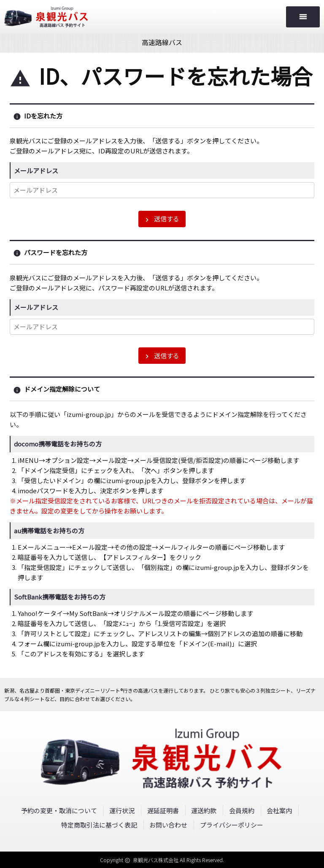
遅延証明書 (163, 810)
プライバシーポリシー (232, 825)
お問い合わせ (168, 825)
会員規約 (242, 810)
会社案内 (279, 810)
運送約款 (204, 810)
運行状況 (122, 810)
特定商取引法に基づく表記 (99, 825)
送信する (161, 219)
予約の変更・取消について (59, 810)
